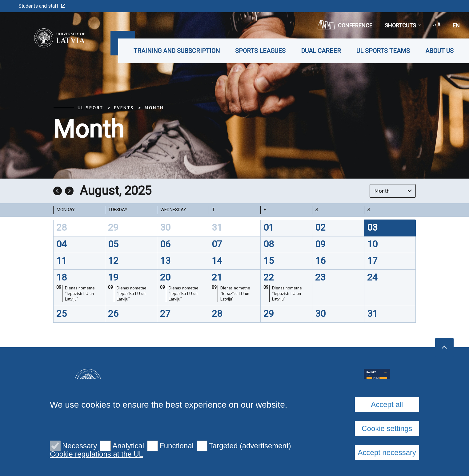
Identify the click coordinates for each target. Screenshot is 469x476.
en (456, 25)
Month (154, 108)
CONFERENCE (345, 25)
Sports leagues (260, 51)
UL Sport (90, 108)
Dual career (321, 51)
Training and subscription (177, 51)
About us (439, 51)
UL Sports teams (383, 51)
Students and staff (42, 6)
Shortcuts (403, 25)
